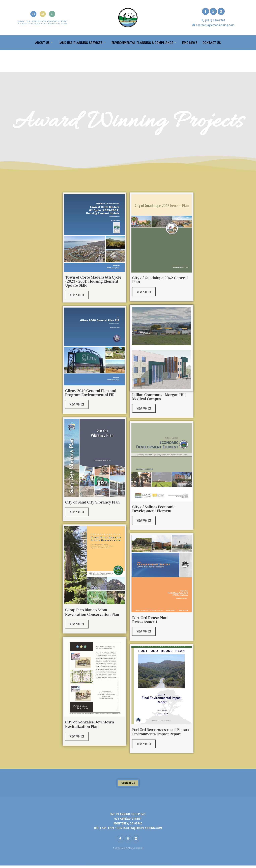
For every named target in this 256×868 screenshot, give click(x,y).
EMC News (190, 43)
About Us (44, 43)
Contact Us (212, 43)
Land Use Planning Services (82, 43)
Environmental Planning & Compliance (144, 43)
